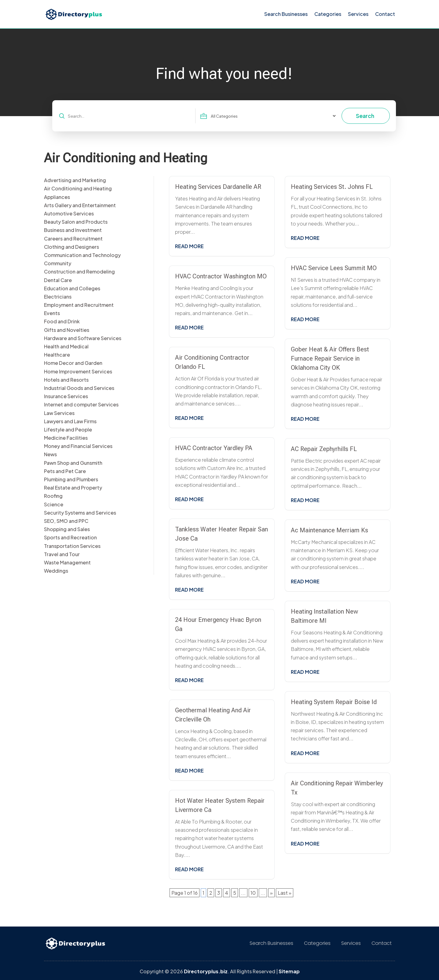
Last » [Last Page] (285, 893)
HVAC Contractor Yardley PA (214, 448)
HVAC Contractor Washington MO (221, 276)
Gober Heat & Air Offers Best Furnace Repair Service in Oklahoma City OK (330, 358)
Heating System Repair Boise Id (334, 702)
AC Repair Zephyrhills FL (324, 449)
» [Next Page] (271, 893)
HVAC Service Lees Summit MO (334, 268)
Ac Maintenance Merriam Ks (329, 530)
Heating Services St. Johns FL (332, 187)
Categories (328, 14)
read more (189, 246)
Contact (385, 14)
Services (358, 14)
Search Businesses (286, 14)
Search (365, 116)
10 (253, 893)
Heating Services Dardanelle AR (218, 187)
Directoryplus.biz (206, 971)
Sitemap (289, 971)
